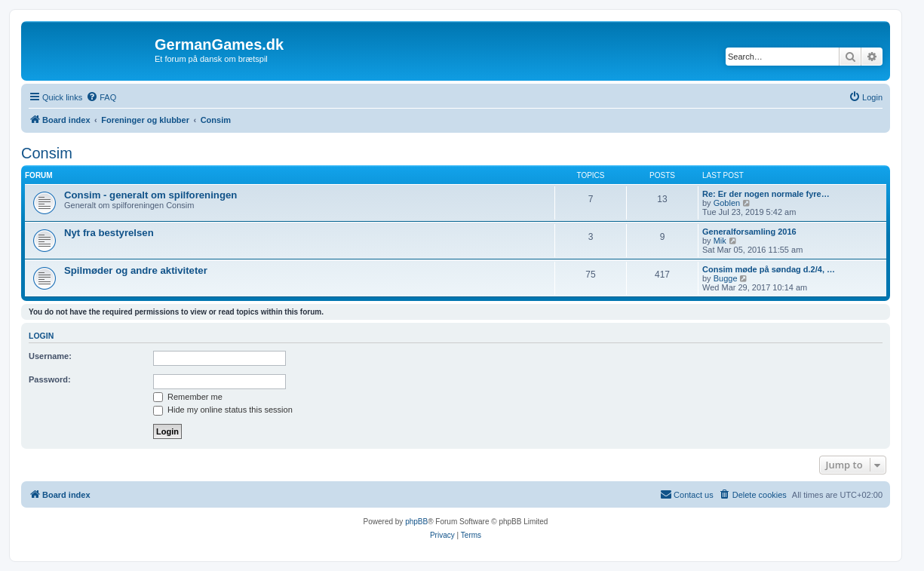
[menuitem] (101, 97)
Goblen (727, 203)
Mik (720, 241)
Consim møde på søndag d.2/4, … (769, 269)
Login (41, 336)
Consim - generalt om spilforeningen (150, 195)
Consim (47, 153)
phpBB (416, 522)
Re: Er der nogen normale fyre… (766, 194)
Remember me (188, 397)
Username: (50, 356)
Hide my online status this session (223, 410)
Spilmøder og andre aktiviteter (136, 270)
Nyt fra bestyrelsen (109, 233)
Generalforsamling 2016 (749, 232)
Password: (50, 379)
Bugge (726, 278)
